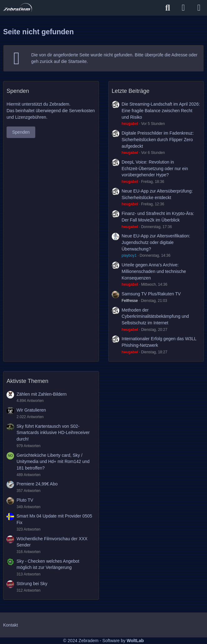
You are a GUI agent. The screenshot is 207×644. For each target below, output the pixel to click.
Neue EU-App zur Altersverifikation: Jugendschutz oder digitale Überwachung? (156, 242)
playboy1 (129, 255)
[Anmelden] (183, 8)
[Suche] (168, 8)
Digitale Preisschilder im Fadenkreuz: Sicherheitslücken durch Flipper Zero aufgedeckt (158, 139)
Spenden (21, 132)
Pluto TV (25, 500)
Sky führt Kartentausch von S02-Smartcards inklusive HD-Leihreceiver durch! (53, 433)
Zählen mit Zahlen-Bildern (42, 394)
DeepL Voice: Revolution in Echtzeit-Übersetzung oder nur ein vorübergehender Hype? (155, 168)
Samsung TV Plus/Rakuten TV (151, 294)
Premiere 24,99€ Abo (37, 484)
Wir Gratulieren (31, 410)
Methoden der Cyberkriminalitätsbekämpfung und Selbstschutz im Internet (155, 316)
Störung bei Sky (32, 584)
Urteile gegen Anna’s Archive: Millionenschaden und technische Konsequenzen (154, 271)
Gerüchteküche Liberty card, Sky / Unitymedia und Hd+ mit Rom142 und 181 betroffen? (53, 462)
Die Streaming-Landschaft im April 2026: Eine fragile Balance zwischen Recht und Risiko (161, 110)
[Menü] (199, 8)
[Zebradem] (18, 8)
